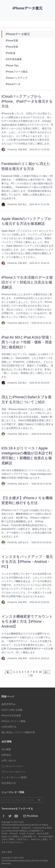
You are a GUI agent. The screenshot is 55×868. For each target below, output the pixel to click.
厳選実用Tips (9, 704)
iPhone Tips (12, 66)
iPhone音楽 (12, 47)
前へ (9, 672)
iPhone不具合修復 (11, 715)
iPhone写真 (12, 41)
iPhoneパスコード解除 (14, 721)
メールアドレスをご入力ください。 (22, 800)
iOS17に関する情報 (12, 710)
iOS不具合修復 (14, 59)
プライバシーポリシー (13, 772)
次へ (46, 672)
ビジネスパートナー (12, 766)
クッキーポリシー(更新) (14, 777)
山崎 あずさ (23, 323)
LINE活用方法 (9, 727)
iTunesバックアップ (16, 78)
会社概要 (6, 749)
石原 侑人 (22, 204)
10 (40, 672)
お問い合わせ (9, 761)
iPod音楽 (11, 53)
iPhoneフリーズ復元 (17, 72)
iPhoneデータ (13, 84)
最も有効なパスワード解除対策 (18, 732)
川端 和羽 (22, 150)
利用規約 (6, 755)
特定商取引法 (9, 783)
